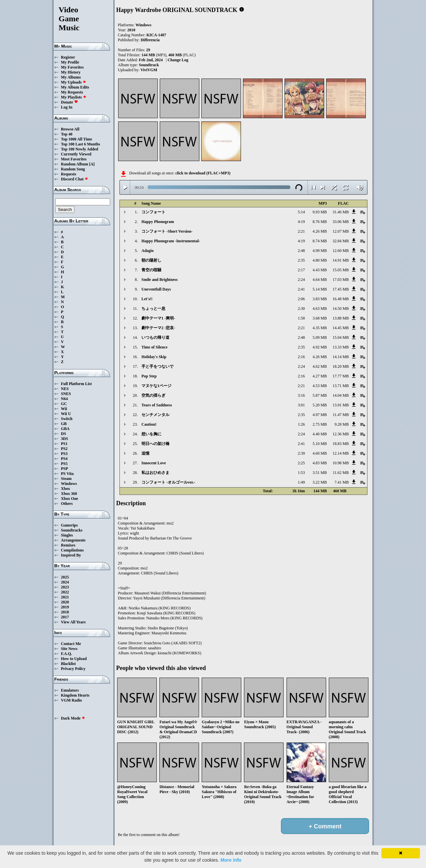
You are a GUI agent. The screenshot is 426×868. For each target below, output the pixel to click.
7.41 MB (342, 482)
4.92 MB (320, 347)
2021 (65, 597)
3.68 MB (320, 318)
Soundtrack (149, 65)
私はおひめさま (155, 473)
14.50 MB (341, 309)
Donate (69, 102)
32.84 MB (341, 241)
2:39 (301, 453)
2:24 (301, 280)
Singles (67, 535)
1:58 (301, 318)
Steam (66, 479)
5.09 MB (320, 337)
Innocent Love (154, 463)
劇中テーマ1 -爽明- (158, 318)
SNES (66, 394)
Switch (67, 419)
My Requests (72, 92)
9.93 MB (320, 212)
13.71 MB (341, 386)
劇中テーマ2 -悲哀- (158, 328)
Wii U (66, 414)
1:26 (301, 424)
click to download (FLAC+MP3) (203, 173)
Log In (67, 107)
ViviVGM (149, 70)
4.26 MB (320, 231)
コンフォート (153, 212)
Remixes (68, 545)
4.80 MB (320, 260)
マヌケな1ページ (156, 386)
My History (71, 72)
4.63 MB (320, 309)
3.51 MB (320, 473)
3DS (64, 439)
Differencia (150, 40)
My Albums (71, 77)
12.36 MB (341, 434)
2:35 (301, 260)
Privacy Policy (73, 669)
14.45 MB (341, 328)
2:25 (301, 463)
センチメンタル (155, 415)
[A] (92, 164)
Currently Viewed (76, 154)
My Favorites (72, 67)
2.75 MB (320, 424)
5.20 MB (320, 405)
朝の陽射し (151, 260)
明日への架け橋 (155, 444)
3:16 (301, 395)
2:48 (301, 251)
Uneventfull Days (156, 289)
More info (231, 860)
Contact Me (71, 644)
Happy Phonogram (158, 222)
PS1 (64, 444)
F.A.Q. (66, 654)
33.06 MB (341, 222)
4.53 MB (320, 386)
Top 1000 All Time (76, 139)
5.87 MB (320, 395)
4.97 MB (320, 415)
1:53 (301, 473)
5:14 (301, 212)
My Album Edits (75, 87)
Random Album (75, 164)
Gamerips (69, 525)
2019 (65, 607)
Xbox (65, 489)
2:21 (301, 231)
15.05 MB (341, 270)
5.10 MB (320, 444)
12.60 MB (341, 251)
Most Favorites (74, 159)
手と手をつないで (157, 366)
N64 (64, 399)
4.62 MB (320, 366)
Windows (69, 484)
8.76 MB (320, 222)
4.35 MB (320, 328)
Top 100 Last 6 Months (81, 144)
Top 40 (67, 134)
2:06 (301, 299)
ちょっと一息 (153, 309)
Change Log (178, 60)
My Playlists (74, 97)
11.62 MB (341, 473)
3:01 (301, 405)
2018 (65, 612)
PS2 (64, 449)
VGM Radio (71, 700)
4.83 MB (320, 463)
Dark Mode (73, 718)
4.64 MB (320, 280)
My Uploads (74, 82)
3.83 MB (320, 299)
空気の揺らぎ (153, 395)
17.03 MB (341, 280)
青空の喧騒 (151, 270)
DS (63, 434)
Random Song (73, 169)
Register (68, 57)
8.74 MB (320, 241)
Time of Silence (154, 347)
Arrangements (73, 540)
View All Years (73, 622)
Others (67, 504)
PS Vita (67, 474)
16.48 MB (341, 299)
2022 (65, 592)
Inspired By (71, 555)
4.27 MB (320, 376)
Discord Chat (75, 179)
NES (65, 389)
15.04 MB (341, 337)
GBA (65, 429)
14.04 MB (341, 395)
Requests (69, 174)
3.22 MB (320, 482)
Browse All (70, 129)
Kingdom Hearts (75, 695)
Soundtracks (72, 530)
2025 (65, 577)
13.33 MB (341, 347)
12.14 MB (341, 453)
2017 (65, 617)
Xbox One (70, 499)
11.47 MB (341, 415)
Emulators (70, 690)
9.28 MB (342, 424)
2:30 (301, 309)
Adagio (148, 251)
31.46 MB (341, 212)
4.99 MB (320, 251)
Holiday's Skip (154, 357)
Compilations (72, 550)
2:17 (301, 270)
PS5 (64, 464)
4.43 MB (320, 270)
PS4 (64, 459)
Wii (64, 409)
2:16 (301, 357)
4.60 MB (320, 453)
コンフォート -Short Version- (167, 231)
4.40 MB (320, 434)
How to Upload (74, 659)
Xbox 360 (69, 494)
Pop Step (149, 376)
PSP (64, 469)
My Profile (70, 62)
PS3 (64, 454)
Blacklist (68, 664)
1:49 (301, 482)
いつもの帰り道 (155, 337)
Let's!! (147, 299)
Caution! (149, 424)
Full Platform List (76, 384)
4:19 (301, 222)
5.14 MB (320, 289)
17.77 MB (341, 376)
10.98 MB (341, 463)
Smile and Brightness (160, 280)
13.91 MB (341, 405)
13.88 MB (341, 318)
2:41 (301, 289)
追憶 (145, 453)
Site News (69, 649)
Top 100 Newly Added (80, 149)
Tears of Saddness (157, 405)
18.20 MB (341, 366)
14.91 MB (341, 260)
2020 (65, 602)
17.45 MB (341, 289)
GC (64, 404)
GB (64, 424)
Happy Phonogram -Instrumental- (171, 241)
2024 (65, 582)
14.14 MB (341, 357)
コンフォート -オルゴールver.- (168, 482)
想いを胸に (151, 434)
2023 (65, 587)
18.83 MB (341, 444)
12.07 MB (341, 231)
